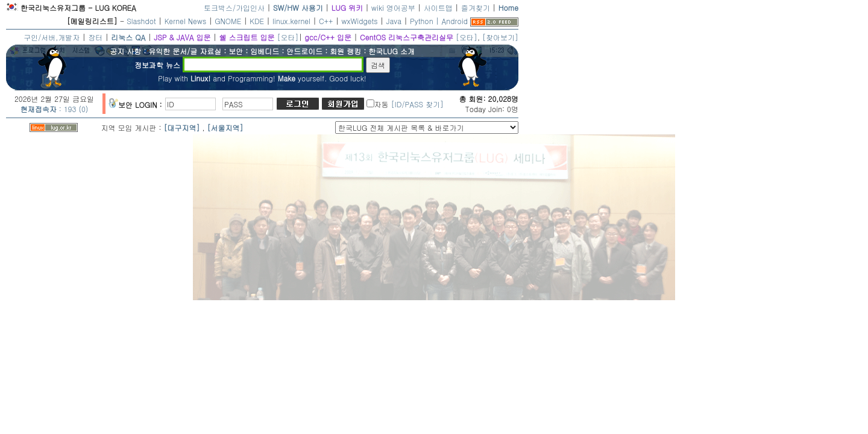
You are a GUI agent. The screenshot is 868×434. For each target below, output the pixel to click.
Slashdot (141, 21)
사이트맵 (438, 8)
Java (394, 21)
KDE (257, 21)
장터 (95, 37)
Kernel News (185, 21)
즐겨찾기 (476, 8)
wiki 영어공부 (393, 8)
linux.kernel (291, 21)
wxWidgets (360, 21)
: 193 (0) (55, 109)
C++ (326, 21)
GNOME (228, 21)
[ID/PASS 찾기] (417, 104)
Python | (426, 21)
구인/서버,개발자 (52, 37)
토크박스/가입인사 (234, 8)
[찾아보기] (500, 37)
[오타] (288, 37)
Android (455, 21)
